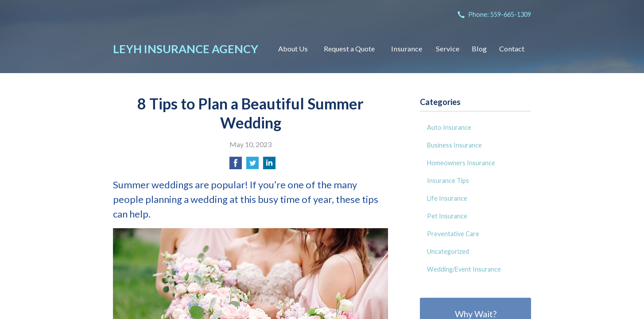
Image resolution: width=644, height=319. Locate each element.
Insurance (407, 49)
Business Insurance (454, 145)
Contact (512, 49)
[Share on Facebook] (236, 165)
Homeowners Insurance (461, 163)
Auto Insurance (449, 127)
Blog (479, 49)
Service (448, 49)
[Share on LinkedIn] (269, 165)
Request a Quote (349, 49)
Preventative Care (453, 234)
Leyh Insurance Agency (186, 49)
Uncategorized (448, 251)
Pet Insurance (447, 216)
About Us (293, 49)
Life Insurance (447, 198)
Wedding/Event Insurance (464, 269)
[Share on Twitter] (252, 165)
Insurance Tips (448, 181)
